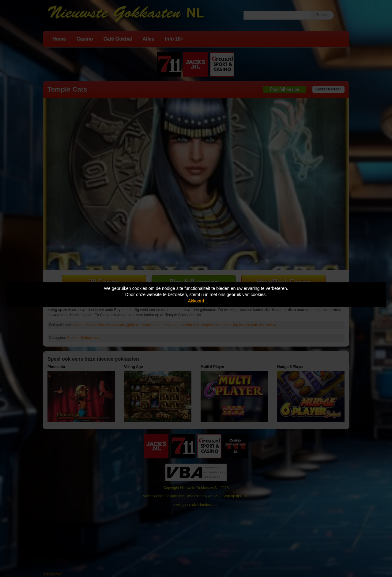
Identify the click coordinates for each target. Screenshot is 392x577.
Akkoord (196, 301)
